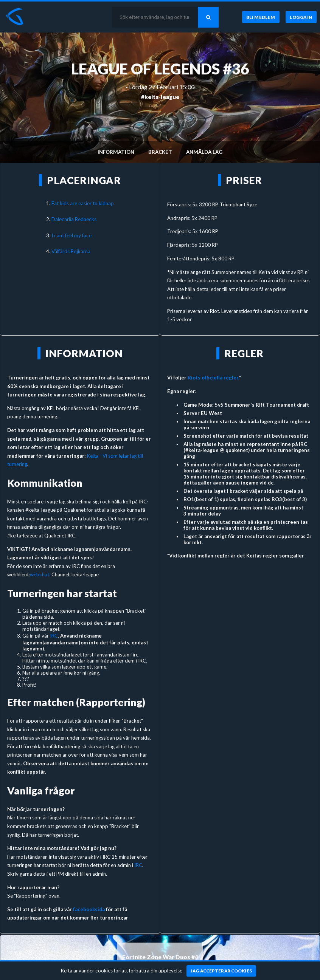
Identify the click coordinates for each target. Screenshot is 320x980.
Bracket (160, 152)
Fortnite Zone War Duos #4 (160, 957)
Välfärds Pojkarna (71, 251)
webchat (40, 574)
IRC (54, 636)
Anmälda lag (204, 152)
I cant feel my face (71, 235)
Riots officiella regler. (213, 378)
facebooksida (89, 909)
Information (116, 152)
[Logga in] (301, 17)
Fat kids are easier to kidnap (83, 203)
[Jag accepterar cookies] (221, 971)
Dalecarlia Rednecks (74, 219)
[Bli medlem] (261, 17)
